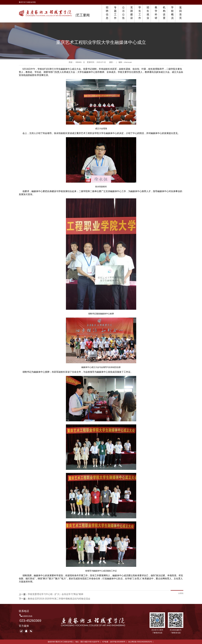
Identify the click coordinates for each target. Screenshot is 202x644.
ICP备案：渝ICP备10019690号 (114, 642)
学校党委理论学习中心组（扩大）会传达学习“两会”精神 (56, 594)
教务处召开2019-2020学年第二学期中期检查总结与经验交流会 (59, 599)
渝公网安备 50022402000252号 (140, 642)
